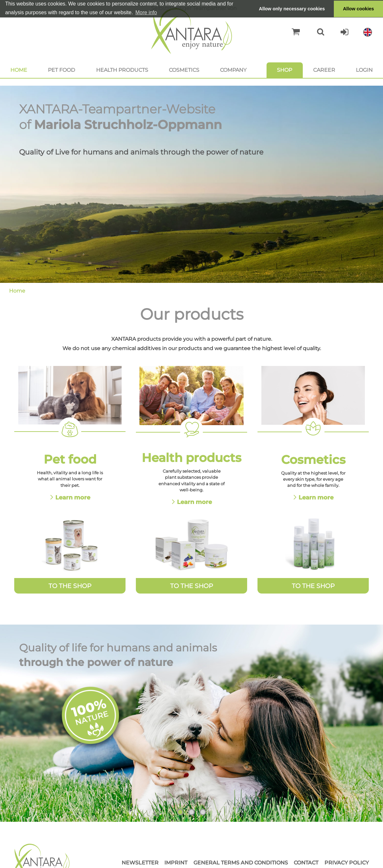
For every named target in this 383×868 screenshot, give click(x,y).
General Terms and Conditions (241, 863)
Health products (122, 70)
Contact (306, 863)
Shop (285, 70)
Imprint (176, 863)
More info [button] (146, 12)
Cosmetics (184, 70)
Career (324, 70)
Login (364, 70)
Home (19, 70)
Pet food (61, 70)
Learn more (73, 497)
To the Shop (70, 586)
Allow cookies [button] (358, 9)
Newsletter (140, 863)
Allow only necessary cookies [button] (292, 9)
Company (233, 70)
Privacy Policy (347, 863)
